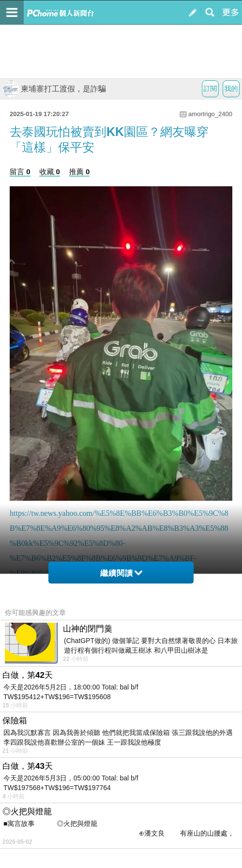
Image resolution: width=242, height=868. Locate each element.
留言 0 (20, 172)
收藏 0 (50, 172)
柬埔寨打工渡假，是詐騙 (54, 89)
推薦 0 (80, 172)
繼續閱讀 (121, 573)
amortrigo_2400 (210, 114)
